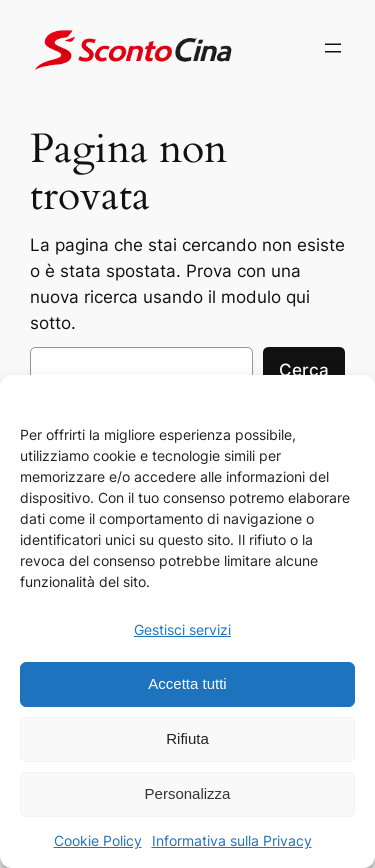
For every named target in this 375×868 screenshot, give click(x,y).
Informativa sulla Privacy (232, 840)
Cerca (304, 370)
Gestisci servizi (182, 629)
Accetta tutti (187, 683)
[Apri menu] (333, 48)
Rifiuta (187, 738)
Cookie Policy (98, 840)
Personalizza (188, 793)
